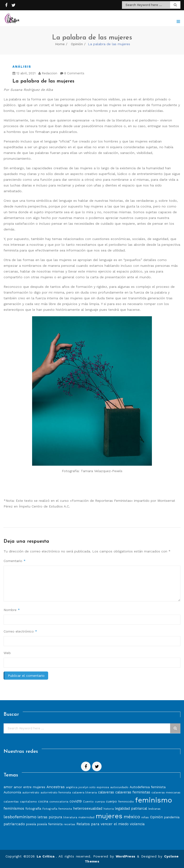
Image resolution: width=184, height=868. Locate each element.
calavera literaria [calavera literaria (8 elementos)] (84, 792)
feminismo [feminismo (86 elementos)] (154, 800)
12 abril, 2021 (24, 73)
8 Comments (72, 73)
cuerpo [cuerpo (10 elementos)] (111, 801)
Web (7, 653)
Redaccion (48, 73)
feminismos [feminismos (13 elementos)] (14, 808)
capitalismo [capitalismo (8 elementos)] (28, 801)
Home (60, 44)
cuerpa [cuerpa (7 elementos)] (100, 802)
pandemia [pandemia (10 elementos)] (172, 817)
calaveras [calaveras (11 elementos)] (106, 792)
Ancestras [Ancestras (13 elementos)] (56, 787)
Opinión (77, 44)
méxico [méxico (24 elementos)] (132, 817)
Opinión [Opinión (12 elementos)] (156, 817)
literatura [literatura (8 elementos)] (70, 817)
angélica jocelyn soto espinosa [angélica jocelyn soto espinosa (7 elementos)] (87, 787)
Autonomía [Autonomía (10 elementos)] (12, 792)
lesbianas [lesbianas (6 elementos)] (154, 809)
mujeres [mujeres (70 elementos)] (109, 816)
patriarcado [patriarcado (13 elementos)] (14, 824)
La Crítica (46, 856)
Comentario (15, 561)
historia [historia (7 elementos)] (109, 809)
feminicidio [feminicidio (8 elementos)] (126, 801)
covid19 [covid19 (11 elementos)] (76, 801)
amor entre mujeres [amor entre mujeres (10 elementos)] (29, 787)
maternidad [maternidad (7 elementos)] (86, 817)
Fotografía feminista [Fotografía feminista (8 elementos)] (57, 809)
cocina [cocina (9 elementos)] (43, 801)
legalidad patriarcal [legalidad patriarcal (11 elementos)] (131, 808)
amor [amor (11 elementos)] (8, 787)
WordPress (126, 856)
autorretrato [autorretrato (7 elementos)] (31, 792)
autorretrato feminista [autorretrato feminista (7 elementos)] (56, 792)
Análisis (22, 67)
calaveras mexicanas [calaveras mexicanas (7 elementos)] (166, 792)
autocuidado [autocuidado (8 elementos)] (119, 787)
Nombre (12, 610)
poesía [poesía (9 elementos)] (31, 824)
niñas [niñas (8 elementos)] (145, 817)
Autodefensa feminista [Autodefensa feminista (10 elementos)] (148, 787)
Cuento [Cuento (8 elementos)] (88, 801)
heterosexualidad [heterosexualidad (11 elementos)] (88, 808)
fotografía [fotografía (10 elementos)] (33, 808)
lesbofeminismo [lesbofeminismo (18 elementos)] (20, 817)
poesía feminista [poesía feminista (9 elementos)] (50, 824)
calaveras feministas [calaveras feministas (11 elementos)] (133, 792)
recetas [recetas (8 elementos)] (69, 824)
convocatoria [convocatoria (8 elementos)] (59, 801)
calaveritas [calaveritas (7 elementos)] (11, 802)
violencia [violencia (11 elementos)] (137, 824)
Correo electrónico (20, 631)
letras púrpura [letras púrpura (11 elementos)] (50, 817)
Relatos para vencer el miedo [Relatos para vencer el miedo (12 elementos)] (103, 824)
